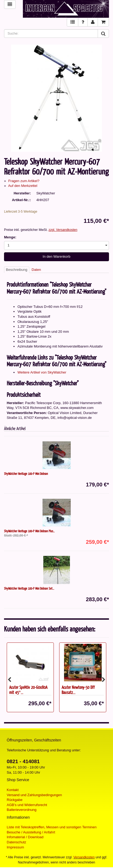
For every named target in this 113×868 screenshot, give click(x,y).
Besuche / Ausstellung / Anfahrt (31, 832)
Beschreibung (17, 270)
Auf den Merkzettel (23, 186)
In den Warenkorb (57, 256)
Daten (36, 270)
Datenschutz (16, 842)
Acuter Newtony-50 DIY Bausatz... (78, 690)
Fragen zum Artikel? (24, 181)
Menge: (10, 237)
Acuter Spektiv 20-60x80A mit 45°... (28, 690)
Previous (9, 680)
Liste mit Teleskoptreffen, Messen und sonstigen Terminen (52, 827)
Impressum (15, 847)
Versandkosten (84, 857)
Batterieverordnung (22, 810)
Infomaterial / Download (25, 837)
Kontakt (13, 790)
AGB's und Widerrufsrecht (27, 805)
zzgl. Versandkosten (63, 230)
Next (104, 680)
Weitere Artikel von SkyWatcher (42, 372)
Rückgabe (15, 800)
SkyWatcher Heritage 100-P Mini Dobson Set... (29, 588)
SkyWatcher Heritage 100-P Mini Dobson (26, 474)
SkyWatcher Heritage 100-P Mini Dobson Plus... (29, 531)
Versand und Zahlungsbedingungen (34, 795)
